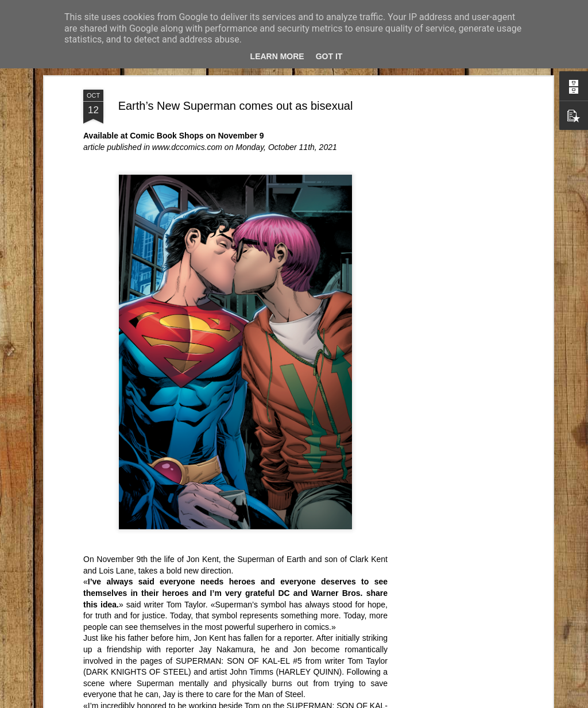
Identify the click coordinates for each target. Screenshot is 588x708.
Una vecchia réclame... (493, 668)
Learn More (277, 56)
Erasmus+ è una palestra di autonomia (382, 668)
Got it (329, 56)
